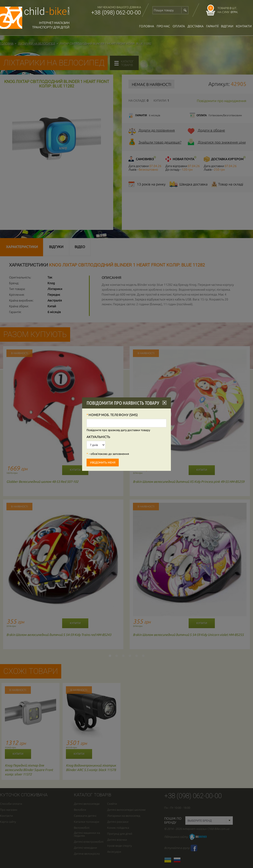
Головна (147, 26)
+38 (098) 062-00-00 (116, 13)
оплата (179, 26)
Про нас (163, 26)
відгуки (227, 26)
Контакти (244, 26)
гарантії (212, 26)
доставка (196, 26)
